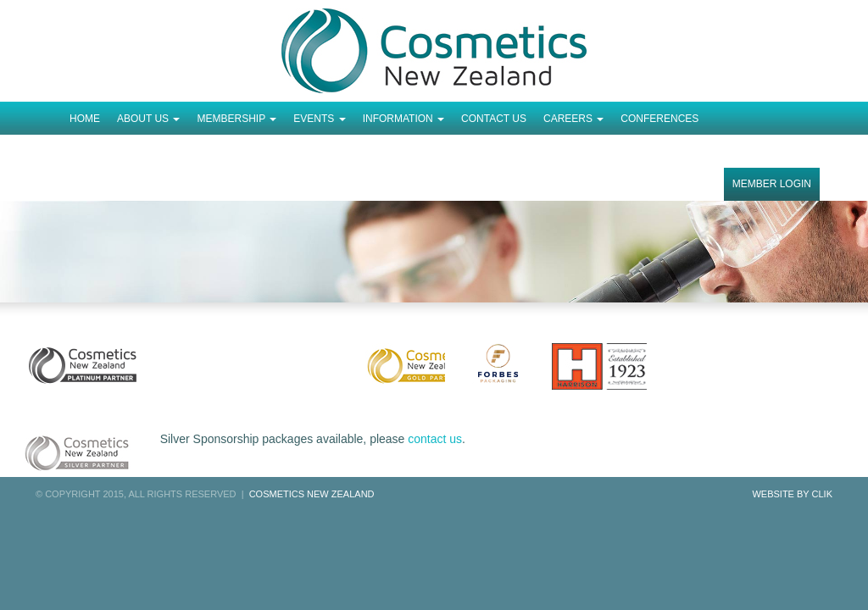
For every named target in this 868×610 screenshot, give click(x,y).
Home (85, 119)
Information (403, 119)
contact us (435, 439)
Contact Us (494, 119)
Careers (573, 119)
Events (319, 119)
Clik (822, 494)
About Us (148, 119)
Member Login (772, 184)
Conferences (659, 119)
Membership (236, 119)
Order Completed (240, 152)
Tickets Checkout (121, 152)
